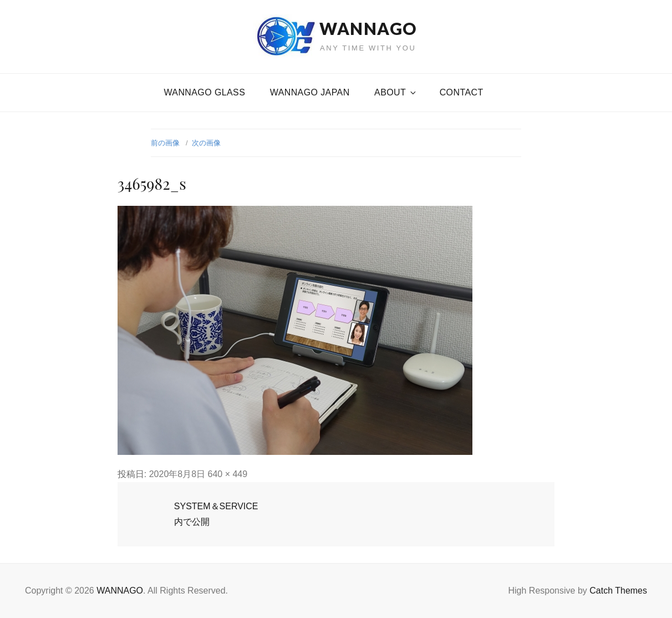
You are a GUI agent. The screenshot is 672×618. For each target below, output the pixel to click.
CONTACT (462, 92)
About (396, 92)
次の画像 (206, 143)
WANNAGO (368, 28)
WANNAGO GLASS (204, 92)
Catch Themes (618, 591)
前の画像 (165, 143)
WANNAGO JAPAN (310, 92)
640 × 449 (228, 474)
